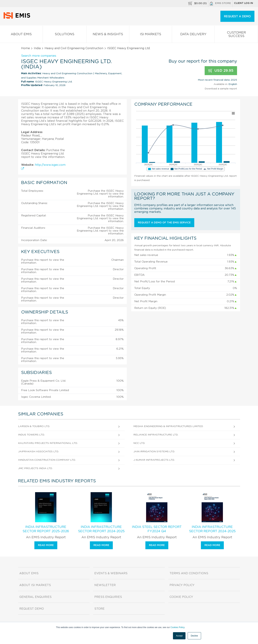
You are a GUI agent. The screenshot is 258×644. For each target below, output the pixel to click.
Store (99, 609)
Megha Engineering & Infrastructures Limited (168, 426)
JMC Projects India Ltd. (35, 468)
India (37, 48)
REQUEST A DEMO (237, 16)
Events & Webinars (111, 573)
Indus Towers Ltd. (31, 435)
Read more (46, 545)
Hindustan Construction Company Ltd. (47, 460)
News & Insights (108, 35)
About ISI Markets (35, 585)
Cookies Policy (177, 627)
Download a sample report (221, 89)
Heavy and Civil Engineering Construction (74, 48)
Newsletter (105, 585)
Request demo (32, 609)
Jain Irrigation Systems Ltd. (154, 452)
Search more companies (39, 56)
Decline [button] (194, 636)
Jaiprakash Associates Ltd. (38, 452)
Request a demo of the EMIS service (164, 223)
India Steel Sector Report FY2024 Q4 (157, 529)
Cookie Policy (181, 597)
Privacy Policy (182, 585)
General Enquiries (35, 597)
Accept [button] (179, 636)
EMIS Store (220, 4)
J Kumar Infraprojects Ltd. (154, 460)
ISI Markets (151, 35)
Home (26, 48)
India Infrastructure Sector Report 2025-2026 (46, 529)
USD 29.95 (221, 71)
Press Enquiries (108, 597)
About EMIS (21, 35)
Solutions (65, 35)
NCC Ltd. (139, 443)
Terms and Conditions (189, 573)
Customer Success (236, 35)
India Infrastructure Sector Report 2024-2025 (101, 529)
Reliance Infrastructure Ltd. (156, 435)
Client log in (243, 3)
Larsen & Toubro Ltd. (34, 426)
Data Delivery (193, 35)
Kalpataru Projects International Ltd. (48, 443)
